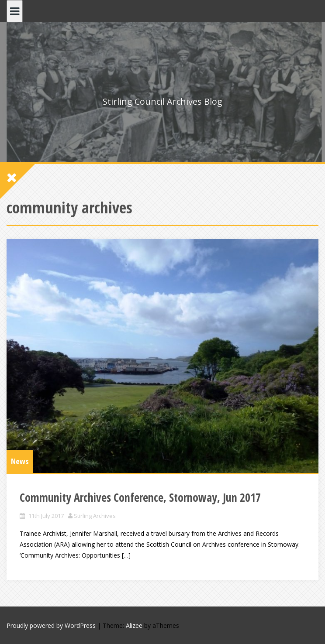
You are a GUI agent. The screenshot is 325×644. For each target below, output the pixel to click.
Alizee (134, 625)
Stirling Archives (95, 516)
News (20, 461)
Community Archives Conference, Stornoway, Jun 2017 (140, 497)
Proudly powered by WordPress (51, 625)
